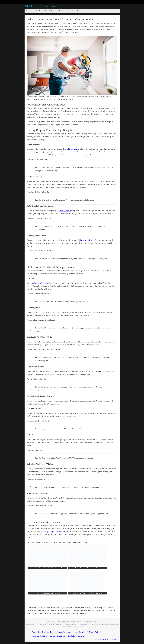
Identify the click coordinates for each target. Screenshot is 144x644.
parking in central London (56, 532)
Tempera (106, 640)
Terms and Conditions (39, 636)
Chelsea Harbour (65, 211)
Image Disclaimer (80, 632)
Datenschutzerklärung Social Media (62, 636)
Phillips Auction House (86, 240)
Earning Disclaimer (64, 632)
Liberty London (74, 149)
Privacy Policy (94, 632)
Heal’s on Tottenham (41, 283)
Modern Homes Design (42, 6)
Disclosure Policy (48, 632)
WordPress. (114, 640)
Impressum (82, 636)
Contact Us (36, 632)
